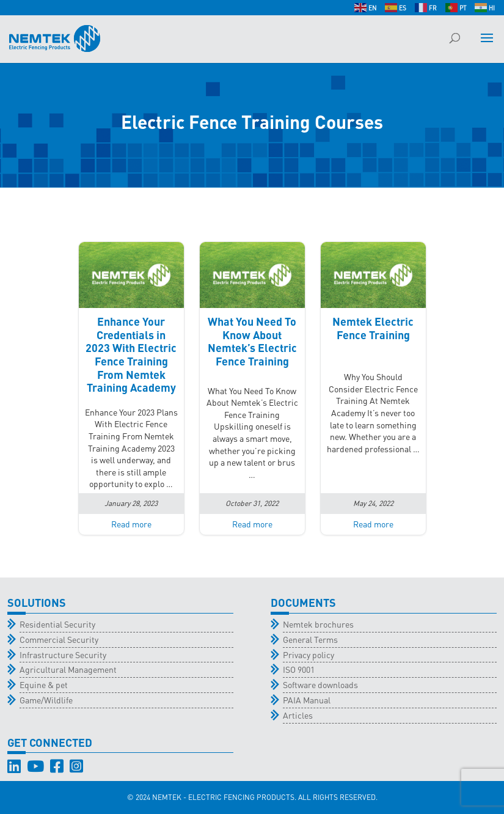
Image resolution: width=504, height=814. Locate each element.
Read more (131, 524)
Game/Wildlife (46, 700)
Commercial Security (59, 639)
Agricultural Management (68, 669)
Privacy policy (309, 654)
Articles (298, 715)
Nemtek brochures (318, 624)
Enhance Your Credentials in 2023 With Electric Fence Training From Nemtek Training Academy (131, 354)
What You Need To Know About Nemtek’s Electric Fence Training (252, 341)
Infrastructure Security (63, 654)
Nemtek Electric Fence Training (373, 328)
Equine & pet (44, 684)
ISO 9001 (299, 669)
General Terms (310, 639)
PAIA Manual (307, 700)
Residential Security (57, 624)
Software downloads (320, 684)
